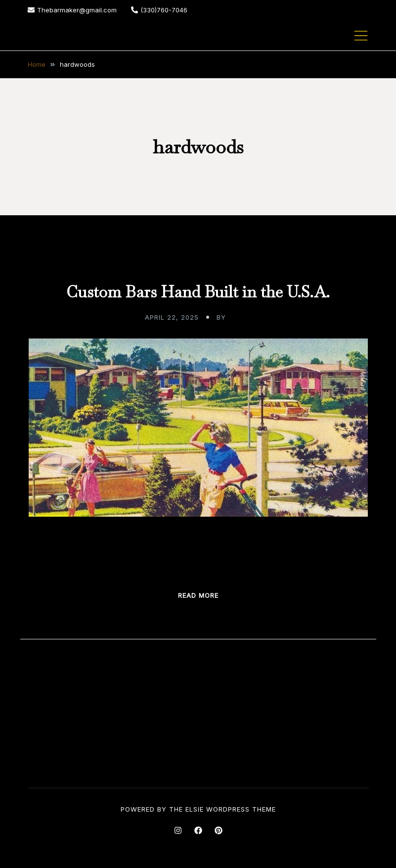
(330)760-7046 (159, 10)
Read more (198, 595)
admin (240, 317)
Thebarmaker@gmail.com (72, 10)
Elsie (195, 809)
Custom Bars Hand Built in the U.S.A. (198, 292)
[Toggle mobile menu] (361, 36)
